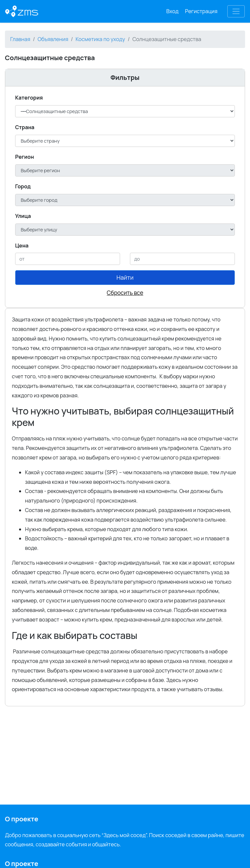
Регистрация (201, 11)
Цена (22, 246)
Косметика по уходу (100, 39)
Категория (29, 98)
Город (23, 186)
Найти (125, 277)
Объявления (53, 39)
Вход (173, 11)
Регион (25, 157)
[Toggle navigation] (236, 11)
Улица (23, 216)
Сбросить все (125, 293)
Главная (20, 39)
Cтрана (25, 127)
